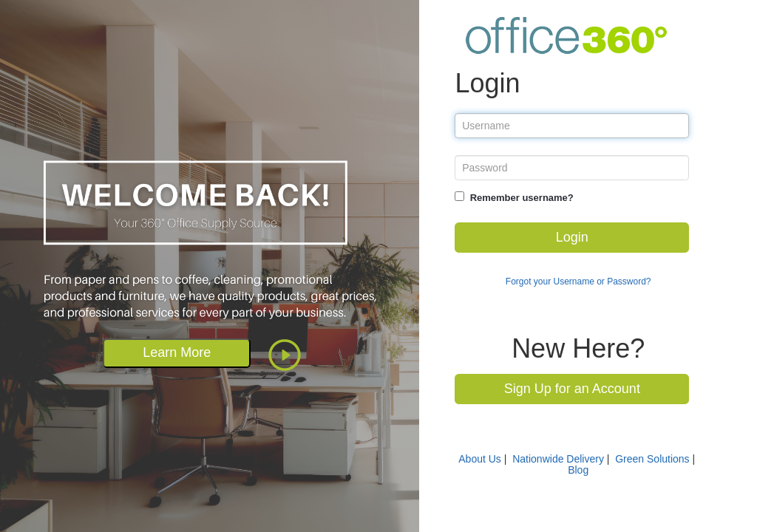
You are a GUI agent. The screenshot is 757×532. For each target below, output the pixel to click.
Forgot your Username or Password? (578, 282)
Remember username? (522, 198)
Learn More (177, 352)
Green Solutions (652, 459)
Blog (578, 470)
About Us (480, 459)
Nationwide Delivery (558, 459)
